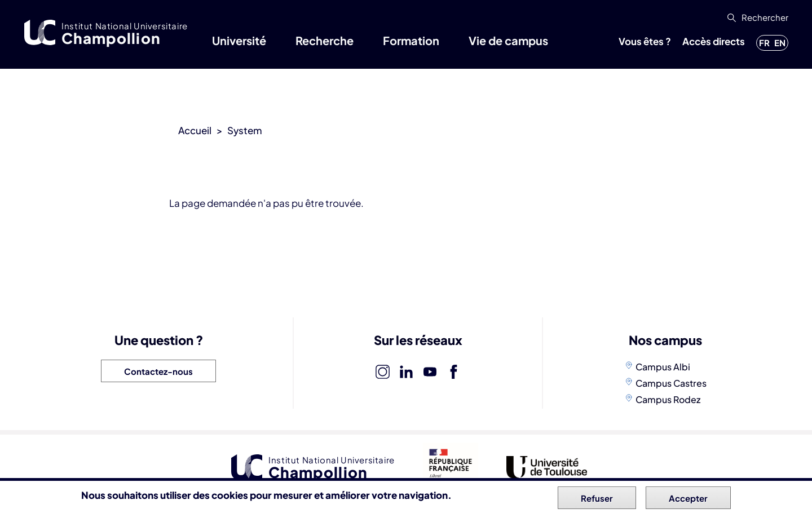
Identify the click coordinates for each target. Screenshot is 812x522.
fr (764, 43)
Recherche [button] (325, 40)
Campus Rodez (668, 399)
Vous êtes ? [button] (645, 41)
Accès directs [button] (714, 41)
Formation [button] (411, 40)
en (780, 43)
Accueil (195, 130)
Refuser (597, 500)
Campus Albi (663, 367)
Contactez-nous (158, 371)
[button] (756, 17)
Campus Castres (671, 383)
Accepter (688, 500)
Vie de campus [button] (508, 40)
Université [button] (239, 40)
